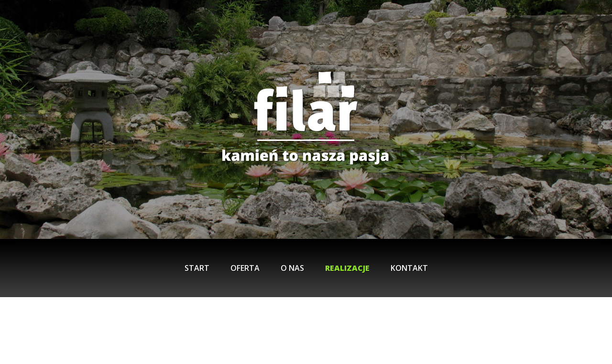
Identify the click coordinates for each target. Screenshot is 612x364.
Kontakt (409, 268)
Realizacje (347, 268)
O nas (292, 268)
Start (197, 268)
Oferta (245, 268)
